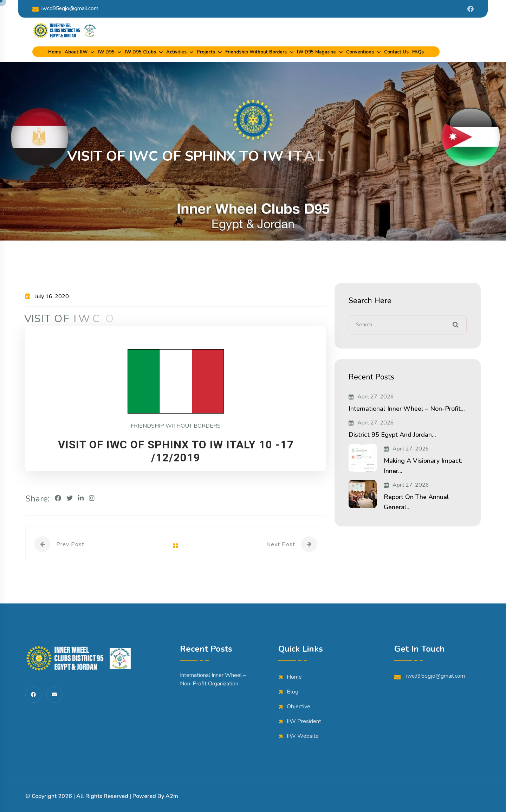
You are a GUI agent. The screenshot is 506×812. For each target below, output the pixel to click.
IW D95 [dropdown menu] (106, 52)
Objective (299, 706)
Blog (293, 692)
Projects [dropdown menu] (206, 52)
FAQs (418, 52)
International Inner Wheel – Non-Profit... (407, 409)
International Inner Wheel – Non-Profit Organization (213, 679)
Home (55, 52)
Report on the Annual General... (416, 502)
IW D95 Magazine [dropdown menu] (316, 52)
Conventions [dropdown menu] (360, 52)
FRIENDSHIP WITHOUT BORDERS (176, 426)
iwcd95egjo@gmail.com (65, 9)
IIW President (304, 721)
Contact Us (396, 52)
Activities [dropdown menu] (176, 52)
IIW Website (303, 736)
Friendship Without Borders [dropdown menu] (256, 52)
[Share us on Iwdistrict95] (471, 9)
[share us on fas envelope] (54, 695)
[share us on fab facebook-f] (33, 695)
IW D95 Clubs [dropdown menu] (140, 52)
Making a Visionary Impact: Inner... (423, 466)
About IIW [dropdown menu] (76, 52)
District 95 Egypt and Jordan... (392, 435)
